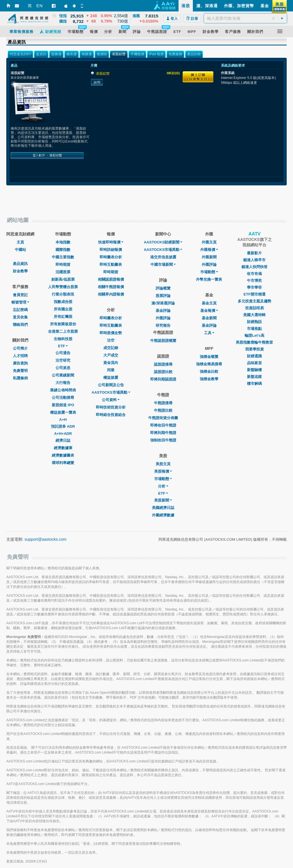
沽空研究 (63, 360)
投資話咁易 (255, 308)
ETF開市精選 (255, 294)
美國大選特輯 (254, 315)
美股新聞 (163, 500)
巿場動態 (209, 272)
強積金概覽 (209, 357)
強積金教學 (209, 379)
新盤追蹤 (254, 377)
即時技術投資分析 (111, 407)
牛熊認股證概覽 (163, 341)
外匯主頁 (209, 242)
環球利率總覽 (63, 463)
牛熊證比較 (163, 410)
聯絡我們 (20, 325)
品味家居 (254, 363)
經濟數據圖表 (63, 455)
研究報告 (163, 325)
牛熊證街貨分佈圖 (163, 418)
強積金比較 (209, 371)
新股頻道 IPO (63, 405)
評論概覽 (163, 288)
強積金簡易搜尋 (209, 364)
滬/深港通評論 (163, 303)
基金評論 (163, 311)
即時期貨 (63, 264)
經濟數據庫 (63, 448)
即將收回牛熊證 (163, 425)
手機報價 (137, 54)
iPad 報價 (156, 54)
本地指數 (63, 242)
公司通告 (63, 353)
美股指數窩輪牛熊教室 (254, 342)
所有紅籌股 (63, 317)
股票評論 (163, 296)
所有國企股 (63, 309)
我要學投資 (255, 349)
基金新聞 (209, 318)
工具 (209, 333)
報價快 (102, 54)
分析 (163, 486)
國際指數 (63, 250)
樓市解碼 (254, 384)
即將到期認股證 (163, 379)
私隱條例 (20, 378)
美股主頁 (163, 464)
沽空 (111, 340)
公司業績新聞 (63, 375)
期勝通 (87, 54)
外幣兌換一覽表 (209, 279)
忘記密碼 (20, 310)
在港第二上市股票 (63, 331)
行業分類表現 (63, 294)
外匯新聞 (209, 257)
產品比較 (194, 54)
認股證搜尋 (163, 364)
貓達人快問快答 (255, 267)
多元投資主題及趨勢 (255, 301)
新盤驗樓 (254, 370)
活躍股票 (63, 272)
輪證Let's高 (255, 335)
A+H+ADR (63, 434)
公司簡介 (20, 348)
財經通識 (254, 356)
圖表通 (72, 54)
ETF (63, 346)
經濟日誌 (63, 440)
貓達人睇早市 (254, 260)
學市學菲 (254, 287)
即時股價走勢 (111, 333)
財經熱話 (254, 322)
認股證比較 (163, 372)
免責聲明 (20, 371)
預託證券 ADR (63, 426)
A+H (63, 420)
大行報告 (63, 383)
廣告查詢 (20, 363)
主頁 (20, 242)
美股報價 (163, 471)
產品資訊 (20, 264)
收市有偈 (254, 274)
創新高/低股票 (63, 279)
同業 (111, 370)
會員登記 (20, 295)
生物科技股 (63, 339)
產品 (14, 66)
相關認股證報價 (111, 279)
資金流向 (111, 363)
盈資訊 (41, 54)
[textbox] (245, 18)
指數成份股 (63, 302)
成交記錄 (111, 348)
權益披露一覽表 (63, 412)
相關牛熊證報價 (111, 287)
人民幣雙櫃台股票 (63, 287)
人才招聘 (20, 356)
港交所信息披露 (163, 257)
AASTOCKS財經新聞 (163, 242)
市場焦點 (254, 329)
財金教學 (20, 271)
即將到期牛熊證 (163, 433)
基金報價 (209, 311)
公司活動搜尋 (63, 398)
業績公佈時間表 (63, 390)
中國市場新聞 (163, 264)
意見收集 (20, 317)
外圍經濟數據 (163, 515)
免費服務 (175, 54)
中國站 (20, 250)
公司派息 (63, 368)
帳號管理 (20, 302)
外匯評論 (163, 318)
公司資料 (111, 400)
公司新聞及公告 (111, 385)
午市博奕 (254, 281)
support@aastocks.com (46, 539)
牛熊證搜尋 (163, 403)
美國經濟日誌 (163, 508)
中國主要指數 (63, 257)
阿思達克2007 (20, 54)
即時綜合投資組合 (111, 415)
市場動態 (163, 479)
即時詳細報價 (111, 250)
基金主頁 (209, 303)
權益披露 (111, 377)
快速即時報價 (111, 242)
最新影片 (254, 253)
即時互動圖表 (111, 264)
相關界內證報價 (111, 294)
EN (40, 6)
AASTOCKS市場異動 (111, 392)
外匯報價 (209, 250)
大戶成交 (111, 355)
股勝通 (56, 54)
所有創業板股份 (63, 324)
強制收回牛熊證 (163, 440)
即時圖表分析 (111, 257)
